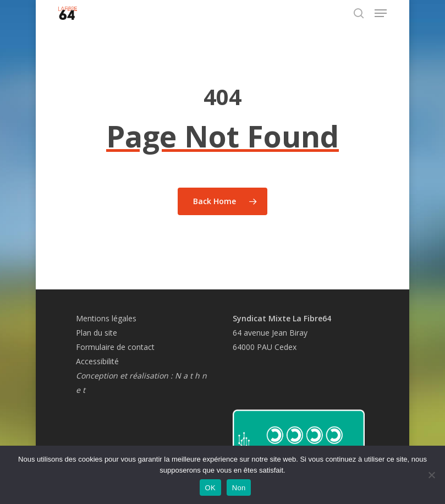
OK (210, 488)
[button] (381, 13)
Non (239, 488)
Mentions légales (106, 318)
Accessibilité (97, 361)
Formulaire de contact (115, 347)
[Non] (431, 475)
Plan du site (97, 333)
